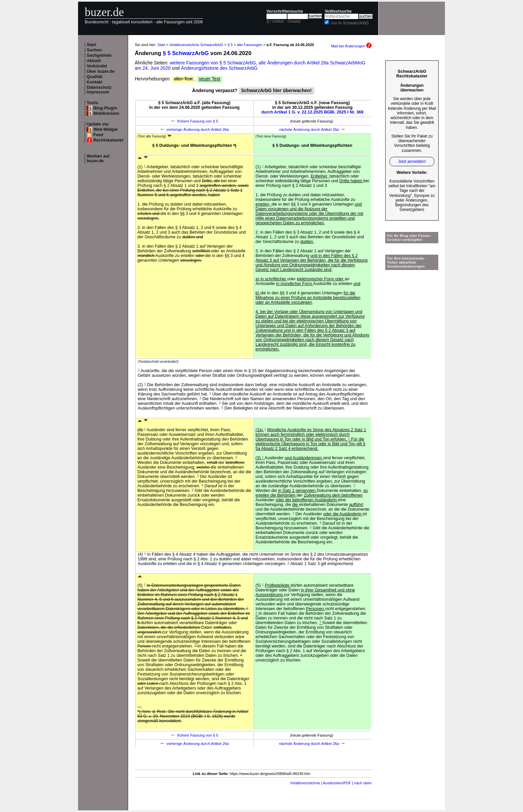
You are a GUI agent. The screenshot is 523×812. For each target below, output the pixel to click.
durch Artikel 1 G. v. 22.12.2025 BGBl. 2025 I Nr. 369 (313, 112)
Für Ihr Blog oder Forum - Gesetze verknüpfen (410, 238)
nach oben (363, 783)
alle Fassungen (249, 45)
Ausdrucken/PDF (337, 783)
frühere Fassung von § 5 (194, 121)
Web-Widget (105, 129)
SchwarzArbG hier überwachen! (277, 90)
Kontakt (95, 82)
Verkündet (97, 66)
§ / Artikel (275, 21)
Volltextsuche (338, 11)
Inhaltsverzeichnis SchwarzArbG (196, 45)
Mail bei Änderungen (351, 46)
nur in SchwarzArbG (350, 23)
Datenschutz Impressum (99, 90)
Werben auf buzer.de (98, 159)
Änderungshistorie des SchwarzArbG (219, 68)
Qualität (95, 77)
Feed (98, 135)
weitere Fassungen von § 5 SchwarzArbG (213, 63)
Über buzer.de (101, 71)
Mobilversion (106, 113)
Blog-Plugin (105, 108)
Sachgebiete (99, 55)
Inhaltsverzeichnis (305, 783)
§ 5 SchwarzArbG (186, 53)
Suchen (94, 50)
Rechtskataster (108, 140)
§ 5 (230, 45)
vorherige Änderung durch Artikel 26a (194, 129)
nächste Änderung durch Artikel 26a (313, 129)
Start (92, 45)
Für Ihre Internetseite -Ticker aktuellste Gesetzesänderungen (407, 262)
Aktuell (94, 61)
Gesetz (294, 21)
